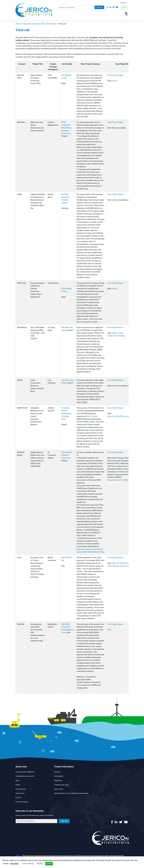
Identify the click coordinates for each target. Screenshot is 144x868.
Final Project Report (115, 75)
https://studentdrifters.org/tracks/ (122, 416)
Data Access (20, 793)
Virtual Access (21, 789)
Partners (57, 772)
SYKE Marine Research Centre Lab (67, 131)
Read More (15, 864)
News (17, 781)
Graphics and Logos (62, 785)
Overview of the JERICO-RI (25, 772)
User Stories (59, 789)
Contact (18, 798)
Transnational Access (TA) (25, 776)
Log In (124, 7)
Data (109, 630)
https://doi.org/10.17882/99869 (120, 480)
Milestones (58, 781)
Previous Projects (22, 802)
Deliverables (59, 776)
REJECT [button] (40, 864)
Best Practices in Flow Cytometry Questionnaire (71, 793)
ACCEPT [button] (49, 864)
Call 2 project (92, 416)
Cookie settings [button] (28, 864)
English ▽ (124, 3)
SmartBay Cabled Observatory (66, 411)
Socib (114, 81)
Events (18, 785)
